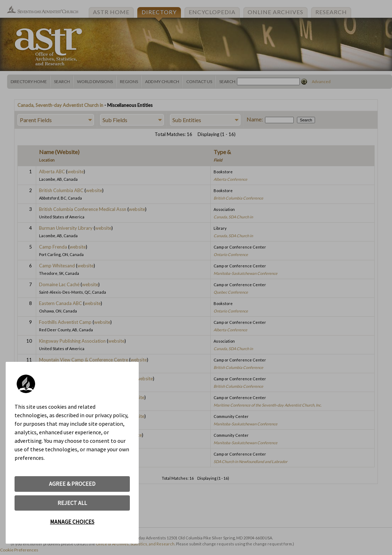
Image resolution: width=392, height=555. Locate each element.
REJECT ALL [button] (72, 503)
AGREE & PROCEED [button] (72, 484)
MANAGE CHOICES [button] (72, 522)
